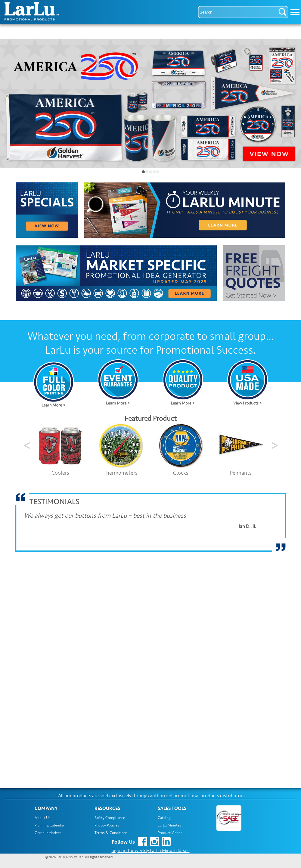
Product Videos (170, 833)
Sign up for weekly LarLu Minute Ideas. (151, 851)
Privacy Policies (107, 825)
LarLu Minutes (169, 825)
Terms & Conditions (111, 833)
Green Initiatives (48, 833)
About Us (43, 818)
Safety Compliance (110, 818)
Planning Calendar (50, 825)
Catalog (164, 818)
